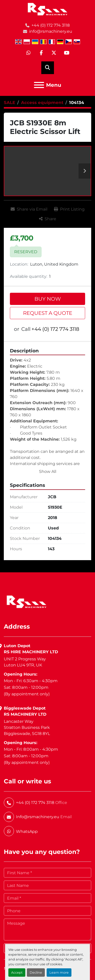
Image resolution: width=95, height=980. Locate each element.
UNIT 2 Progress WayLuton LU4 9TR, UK (25, 662)
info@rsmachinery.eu (51, 31)
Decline (36, 973)
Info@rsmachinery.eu (38, 817)
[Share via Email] (29, 209)
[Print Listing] (69, 209)
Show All (48, 471)
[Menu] (39, 85)
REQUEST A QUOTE (48, 313)
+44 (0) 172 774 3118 (51, 25)
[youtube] (67, 53)
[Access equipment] (42, 102)
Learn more (59, 973)
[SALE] (9, 102)
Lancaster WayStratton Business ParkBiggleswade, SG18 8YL (27, 727)
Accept (17, 973)
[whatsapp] (29, 53)
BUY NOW (48, 299)
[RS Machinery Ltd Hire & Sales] (26, 601)
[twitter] (54, 53)
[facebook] (41, 53)
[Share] (48, 219)
